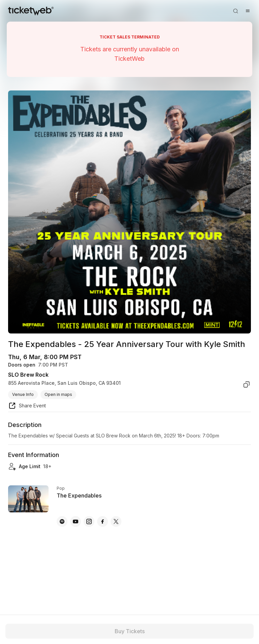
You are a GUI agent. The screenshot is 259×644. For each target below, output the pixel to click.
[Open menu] (248, 11)
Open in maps (58, 394)
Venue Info (23, 394)
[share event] (27, 407)
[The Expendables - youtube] (76, 521)
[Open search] (235, 11)
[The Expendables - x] (116, 521)
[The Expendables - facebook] (103, 521)
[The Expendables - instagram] (89, 521)
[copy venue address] (247, 384)
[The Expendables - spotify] (62, 521)
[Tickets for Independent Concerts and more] (31, 11)
